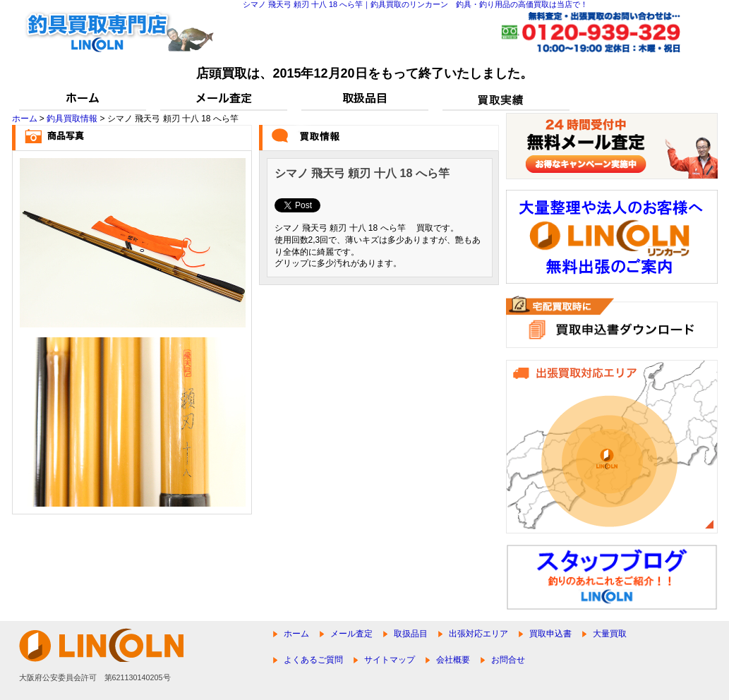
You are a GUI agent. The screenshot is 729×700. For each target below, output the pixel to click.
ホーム (25, 119)
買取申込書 (550, 634)
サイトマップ (390, 660)
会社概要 (453, 660)
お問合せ (508, 660)
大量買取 (610, 634)
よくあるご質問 (313, 660)
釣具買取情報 (72, 119)
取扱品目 (411, 634)
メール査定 (351, 634)
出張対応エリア (478, 634)
